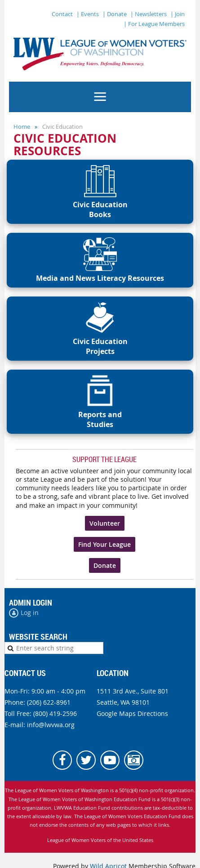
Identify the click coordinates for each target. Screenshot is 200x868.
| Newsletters (149, 14)
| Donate (115, 14)
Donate (105, 565)
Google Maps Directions (132, 713)
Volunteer (105, 523)
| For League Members (154, 24)
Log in (30, 613)
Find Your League (104, 544)
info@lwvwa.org (51, 725)
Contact (62, 14)
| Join (178, 14)
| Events (88, 14)
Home (22, 126)
